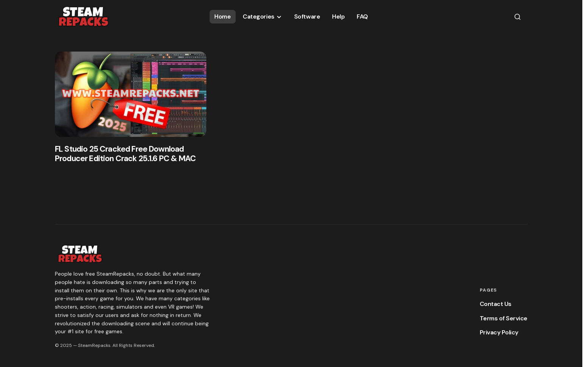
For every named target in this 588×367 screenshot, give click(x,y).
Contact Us (496, 304)
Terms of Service (504, 318)
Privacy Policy (499, 332)
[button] (518, 17)
